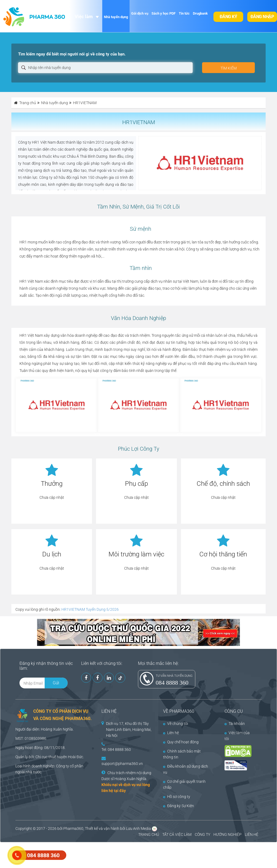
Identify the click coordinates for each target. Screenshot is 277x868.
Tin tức (184, 13)
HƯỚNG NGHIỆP (227, 834)
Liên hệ (171, 733)
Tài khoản (235, 724)
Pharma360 (73, 829)
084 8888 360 (172, 683)
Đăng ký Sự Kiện (179, 806)
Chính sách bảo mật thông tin (182, 754)
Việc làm (84, 16)
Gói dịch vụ (140, 13)
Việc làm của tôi (237, 736)
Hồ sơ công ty (177, 797)
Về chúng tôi (176, 724)
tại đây (120, 791)
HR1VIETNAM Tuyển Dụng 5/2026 (90, 609)
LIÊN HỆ (252, 834)
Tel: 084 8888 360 (116, 750)
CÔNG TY (202, 834)
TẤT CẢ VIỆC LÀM (177, 834)
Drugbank (200, 13)
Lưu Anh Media (138, 829)
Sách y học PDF (164, 13)
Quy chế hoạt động (181, 742)
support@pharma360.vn (122, 764)
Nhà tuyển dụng (116, 17)
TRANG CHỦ (149, 834)
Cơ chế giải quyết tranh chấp (184, 784)
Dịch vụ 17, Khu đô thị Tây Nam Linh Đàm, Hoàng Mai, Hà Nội (129, 730)
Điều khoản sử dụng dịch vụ (186, 769)
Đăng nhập (262, 17)
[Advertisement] (98, 854)
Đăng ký (228, 17)
